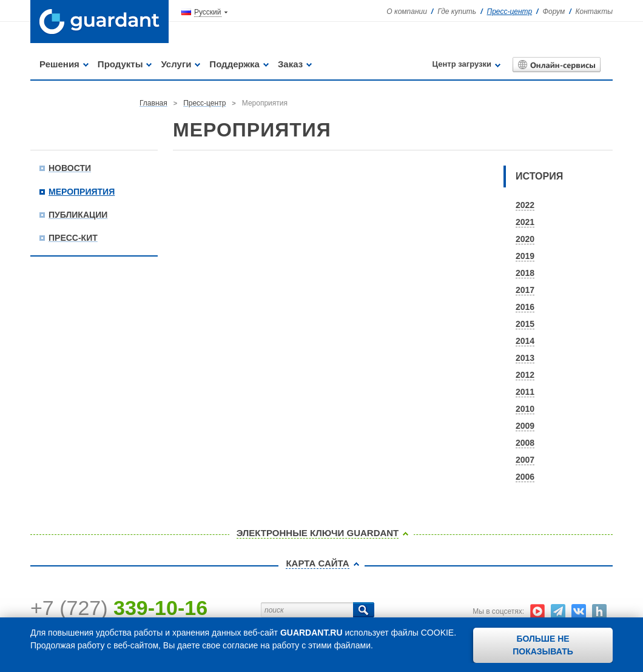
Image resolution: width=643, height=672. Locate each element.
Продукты (120, 64)
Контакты (594, 12)
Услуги (176, 64)
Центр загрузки (462, 64)
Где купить (457, 12)
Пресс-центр (510, 12)
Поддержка (234, 64)
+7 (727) (119, 608)
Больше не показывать (543, 645)
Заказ (290, 64)
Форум (554, 12)
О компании (407, 12)
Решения (59, 64)
